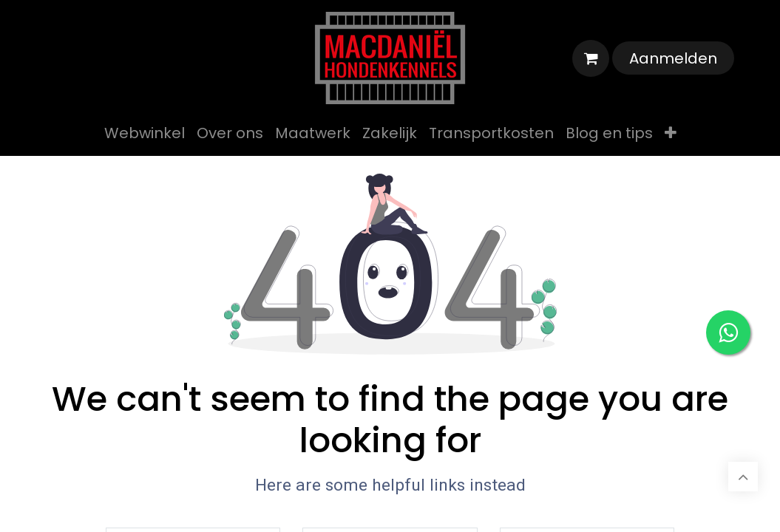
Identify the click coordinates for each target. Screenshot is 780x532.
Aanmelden (673, 58)
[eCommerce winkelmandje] (591, 58)
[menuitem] (145, 133)
